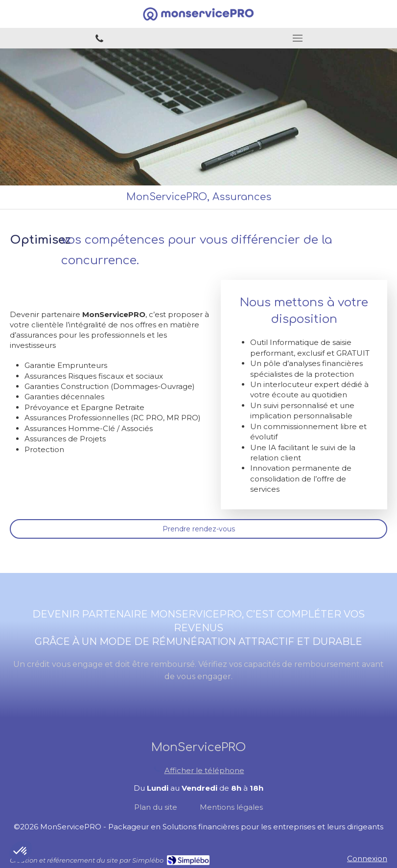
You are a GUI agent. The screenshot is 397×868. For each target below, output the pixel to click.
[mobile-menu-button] (298, 38)
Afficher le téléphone (204, 770)
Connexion (367, 858)
